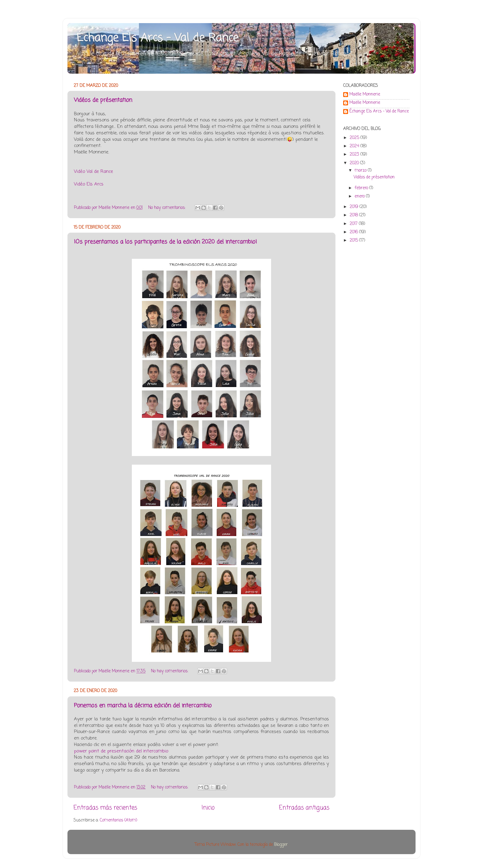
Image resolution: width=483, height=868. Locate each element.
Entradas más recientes (105, 808)
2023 (355, 155)
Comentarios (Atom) (118, 820)
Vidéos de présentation (103, 100)
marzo (361, 171)
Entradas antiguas (304, 808)
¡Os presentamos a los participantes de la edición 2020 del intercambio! (165, 242)
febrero (362, 188)
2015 (354, 240)
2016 (354, 232)
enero (360, 196)
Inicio (208, 808)
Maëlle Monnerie (365, 95)
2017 (354, 224)
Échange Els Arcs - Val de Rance (158, 38)
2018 (354, 215)
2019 (355, 207)
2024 (355, 146)
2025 (355, 138)
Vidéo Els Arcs (89, 184)
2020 (355, 163)
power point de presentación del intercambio (121, 751)
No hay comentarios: (167, 208)
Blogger (281, 845)
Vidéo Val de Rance (93, 172)
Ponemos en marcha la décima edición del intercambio (143, 706)
